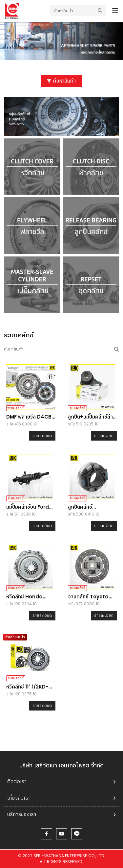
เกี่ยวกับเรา (19, 798)
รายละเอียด (42, 435)
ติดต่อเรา (17, 781)
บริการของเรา (22, 814)
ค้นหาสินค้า (61, 81)
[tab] (61, 782)
